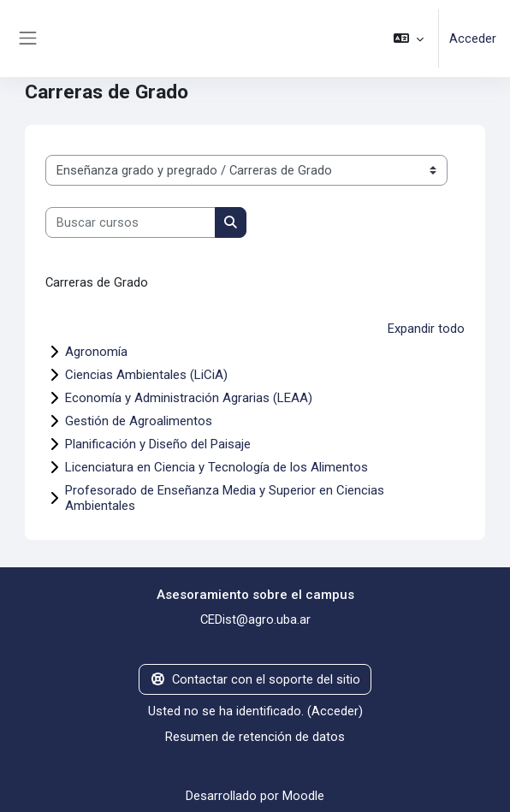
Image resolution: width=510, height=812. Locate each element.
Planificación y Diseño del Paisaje (158, 444)
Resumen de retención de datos (255, 737)
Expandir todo (426, 329)
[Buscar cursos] (130, 222)
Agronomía (96, 352)
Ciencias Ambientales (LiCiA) (146, 375)
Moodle (303, 796)
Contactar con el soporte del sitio (255, 679)
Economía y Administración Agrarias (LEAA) (189, 398)
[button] (409, 39)
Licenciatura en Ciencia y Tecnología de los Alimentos (216, 467)
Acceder (473, 39)
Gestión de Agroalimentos (139, 421)
